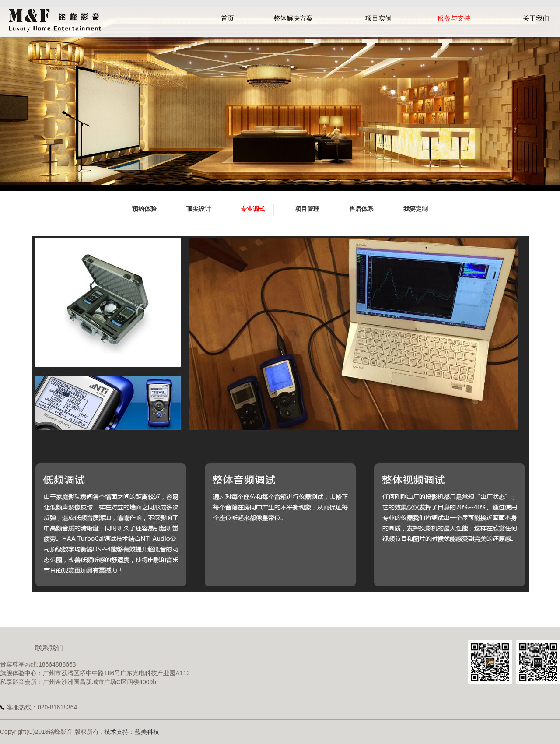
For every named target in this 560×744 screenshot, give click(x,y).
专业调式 (253, 209)
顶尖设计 (199, 209)
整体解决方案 (293, 18)
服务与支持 (454, 18)
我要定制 (416, 209)
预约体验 (144, 209)
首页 (227, 18)
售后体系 (361, 209)
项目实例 (378, 18)
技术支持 (116, 732)
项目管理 (307, 209)
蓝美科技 (147, 732)
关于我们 (536, 18)
